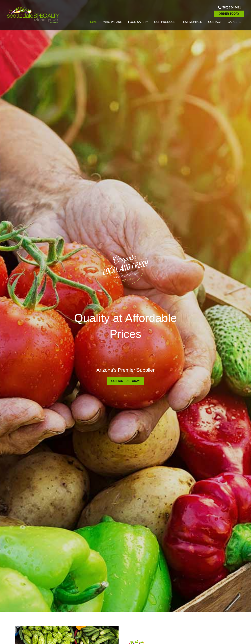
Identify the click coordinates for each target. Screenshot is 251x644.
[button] (229, 7)
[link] (93, 21)
